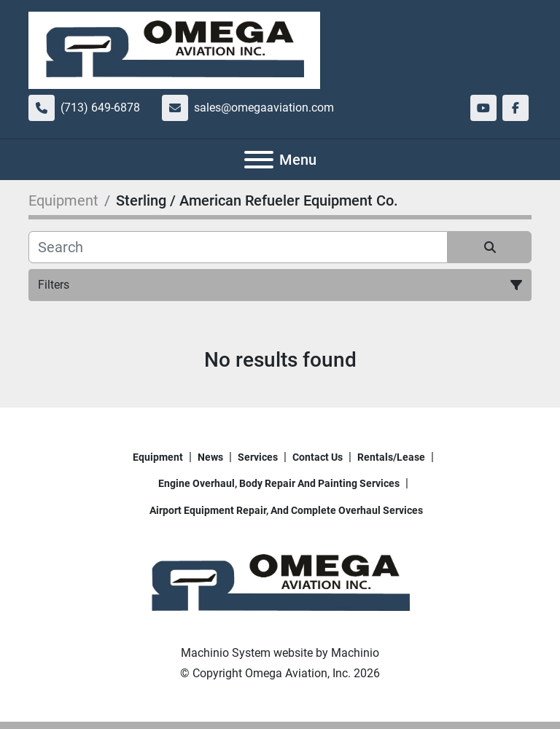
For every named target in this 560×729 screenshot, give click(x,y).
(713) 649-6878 (100, 108)
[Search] (238, 247)
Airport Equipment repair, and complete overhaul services (286, 510)
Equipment (158, 457)
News (210, 457)
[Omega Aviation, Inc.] (280, 583)
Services (258, 457)
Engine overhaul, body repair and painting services (279, 483)
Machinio (355, 653)
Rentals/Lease (391, 457)
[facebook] (516, 108)
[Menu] (259, 160)
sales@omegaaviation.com (264, 108)
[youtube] (483, 108)
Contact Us (318, 457)
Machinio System (226, 653)
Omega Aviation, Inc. (298, 673)
